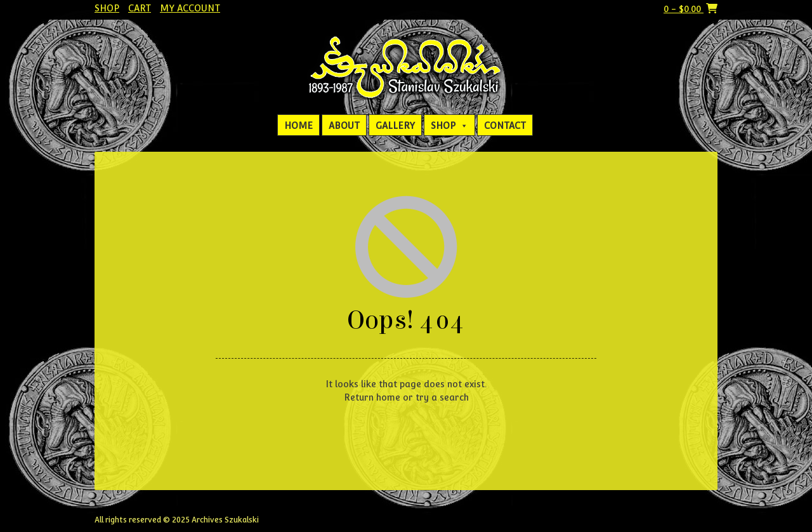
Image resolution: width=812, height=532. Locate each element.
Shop (107, 8)
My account (190, 8)
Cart (140, 8)
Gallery (395, 126)
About (344, 126)
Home (298, 126)
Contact (505, 126)
